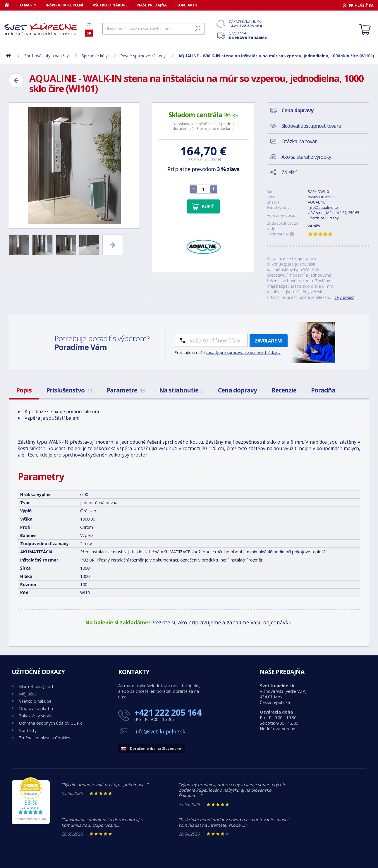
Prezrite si (163, 622)
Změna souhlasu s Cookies (45, 738)
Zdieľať (289, 172)
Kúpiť (208, 206)
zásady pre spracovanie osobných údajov (243, 352)
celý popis (344, 297)
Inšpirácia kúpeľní (64, 5)
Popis (24, 390)
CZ (89, 25)
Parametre (126, 390)
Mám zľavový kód (36, 687)
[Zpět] (16, 80)
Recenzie (284, 390)
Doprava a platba (36, 708)
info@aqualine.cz (323, 207)
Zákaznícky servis (35, 716)
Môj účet (28, 694)
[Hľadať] (154, 29)
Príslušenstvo (69, 390)
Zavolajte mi (269, 341)
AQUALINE (317, 202)
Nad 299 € (248, 36)
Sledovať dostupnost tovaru (311, 126)
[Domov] (10, 5)
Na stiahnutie (181, 390)
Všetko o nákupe (110, 5)
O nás (26, 5)
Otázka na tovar (299, 141)
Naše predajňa (152, 5)
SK (89, 33)
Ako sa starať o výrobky (306, 157)
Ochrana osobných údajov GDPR (50, 723)
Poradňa (323, 390)
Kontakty (187, 5)
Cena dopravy (237, 390)
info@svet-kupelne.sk (160, 731)
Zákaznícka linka (248, 24)
